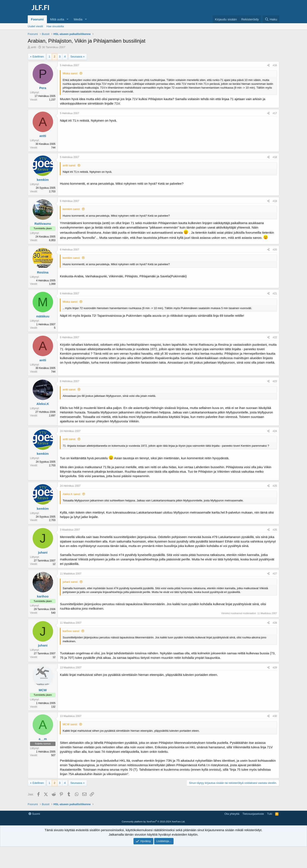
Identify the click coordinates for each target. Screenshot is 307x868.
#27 (275, 574)
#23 (275, 381)
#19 (275, 201)
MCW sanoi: (70, 724)
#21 (275, 294)
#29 (275, 668)
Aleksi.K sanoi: (72, 494)
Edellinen (38, 57)
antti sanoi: (69, 165)
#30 (275, 716)
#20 (275, 250)
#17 (275, 113)
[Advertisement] (153, 820)
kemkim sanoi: (72, 209)
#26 (275, 530)
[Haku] (271, 19)
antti (34, 47)
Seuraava (76, 57)
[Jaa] (269, 65)
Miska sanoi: (70, 73)
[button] (68, 19)
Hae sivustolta (55, 26)
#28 (275, 623)
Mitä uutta (57, 19)
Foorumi (37, 19)
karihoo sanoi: (71, 631)
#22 (275, 337)
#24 (275, 431)
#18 (275, 157)
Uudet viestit (35, 26)
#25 (275, 486)
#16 (275, 65)
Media (78, 19)
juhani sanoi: (70, 582)
